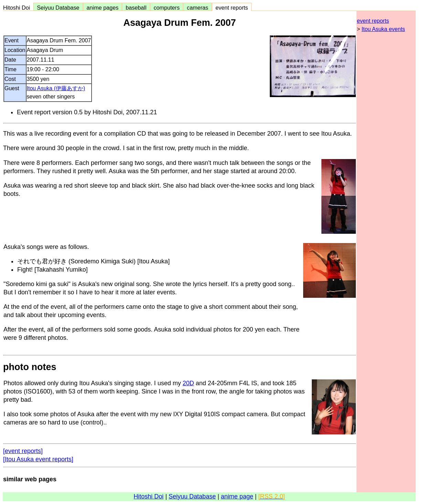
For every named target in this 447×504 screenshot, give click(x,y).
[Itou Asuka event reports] (38, 459)
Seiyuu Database (58, 8)
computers (167, 8)
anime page (237, 496)
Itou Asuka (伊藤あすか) (56, 88)
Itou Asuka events (383, 29)
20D (188, 383)
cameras (198, 8)
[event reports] (23, 451)
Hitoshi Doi (18, 8)
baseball (136, 8)
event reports (232, 8)
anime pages (103, 8)
